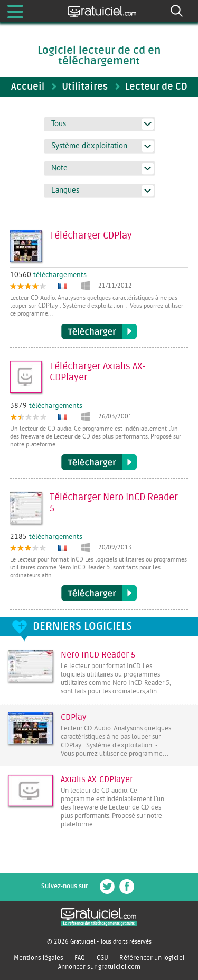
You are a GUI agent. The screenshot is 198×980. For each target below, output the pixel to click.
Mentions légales (39, 958)
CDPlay (74, 717)
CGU (102, 958)
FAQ (80, 958)
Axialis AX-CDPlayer (97, 779)
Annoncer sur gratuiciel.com (99, 967)
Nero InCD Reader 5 (98, 655)
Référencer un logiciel (152, 958)
